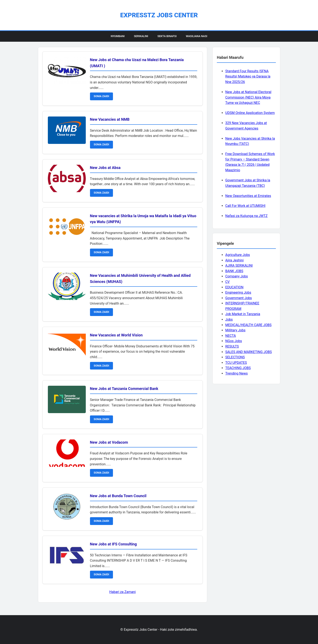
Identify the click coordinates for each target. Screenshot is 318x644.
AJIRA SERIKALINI (239, 266)
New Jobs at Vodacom (109, 442)
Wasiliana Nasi (197, 36)
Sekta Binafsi (167, 36)
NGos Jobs (234, 341)
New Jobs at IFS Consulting (113, 544)
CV (227, 282)
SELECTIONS (235, 357)
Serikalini (141, 36)
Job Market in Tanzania (243, 314)
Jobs (229, 319)
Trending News (236, 373)
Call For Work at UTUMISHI (245, 206)
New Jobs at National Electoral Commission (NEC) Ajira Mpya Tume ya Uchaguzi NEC (248, 97)
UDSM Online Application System (250, 113)
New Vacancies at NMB (110, 119)
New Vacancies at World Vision (116, 335)
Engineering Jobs (238, 293)
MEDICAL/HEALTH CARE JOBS (248, 325)
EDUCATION (234, 287)
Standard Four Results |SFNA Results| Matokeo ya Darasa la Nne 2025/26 (248, 76)
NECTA (231, 336)
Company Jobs (237, 276)
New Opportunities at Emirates (248, 196)
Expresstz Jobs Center (159, 15)
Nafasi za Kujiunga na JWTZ (246, 216)
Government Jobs (239, 298)
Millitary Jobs (235, 330)
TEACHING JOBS (238, 368)
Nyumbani (118, 36)
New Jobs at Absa (105, 168)
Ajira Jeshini (234, 260)
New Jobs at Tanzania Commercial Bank (124, 389)
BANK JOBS (234, 271)
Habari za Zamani (123, 592)
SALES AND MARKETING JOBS (249, 352)
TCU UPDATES (236, 363)
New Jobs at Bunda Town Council (118, 496)
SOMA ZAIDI (101, 96)
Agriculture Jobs (238, 255)
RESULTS (232, 346)
